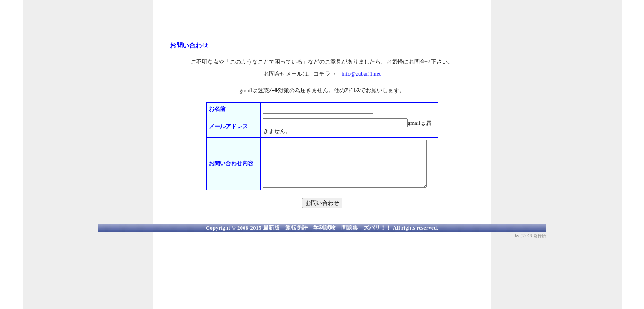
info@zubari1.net (361, 74)
